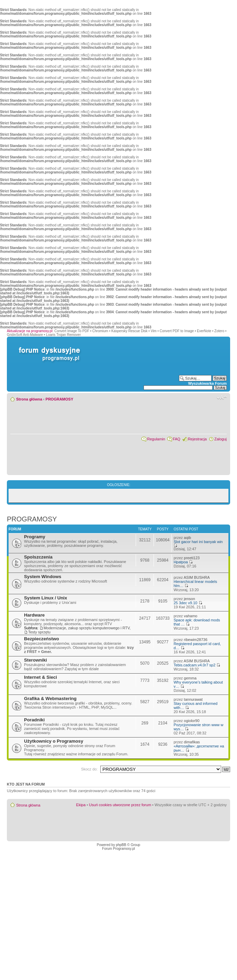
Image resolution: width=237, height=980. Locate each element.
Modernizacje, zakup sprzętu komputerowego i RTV (87, 628)
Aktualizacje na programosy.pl (30, 331)
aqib (187, 538)
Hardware (34, 615)
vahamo (190, 616)
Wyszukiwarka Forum (207, 383)
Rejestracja (197, 439)
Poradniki (34, 720)
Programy (35, 537)
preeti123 (192, 558)
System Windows (43, 577)
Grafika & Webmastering (50, 699)
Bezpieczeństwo (42, 639)
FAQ (177, 439)
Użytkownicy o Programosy (54, 741)
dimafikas (192, 742)
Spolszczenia (38, 557)
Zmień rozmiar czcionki (222, 398)
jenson (189, 599)
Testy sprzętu (39, 632)
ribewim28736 (195, 640)
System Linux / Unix (46, 598)
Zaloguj (221, 439)
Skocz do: (89, 769)
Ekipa (81, 805)
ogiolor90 (191, 721)
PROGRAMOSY (60, 399)
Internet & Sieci (41, 677)
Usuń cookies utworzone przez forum (120, 805)
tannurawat (193, 699)
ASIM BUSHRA (197, 577)
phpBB (121, 845)
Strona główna (29, 399)
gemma (190, 678)
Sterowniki (36, 660)
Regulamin (156, 439)
